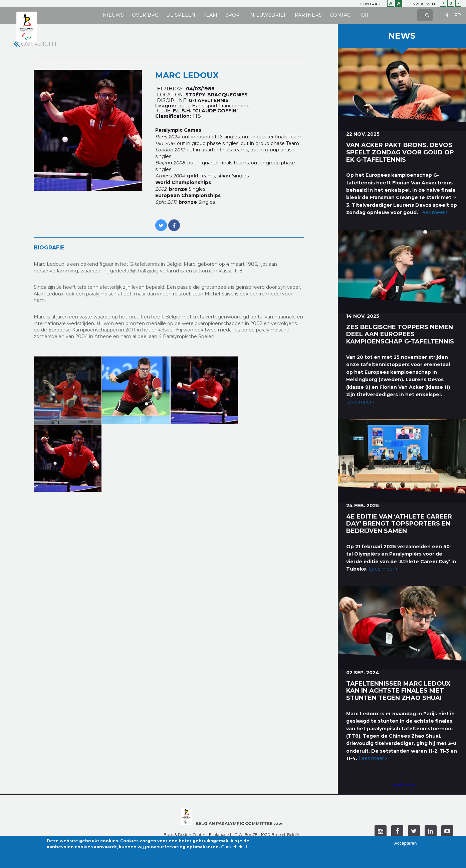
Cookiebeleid (234, 848)
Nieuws (113, 15)
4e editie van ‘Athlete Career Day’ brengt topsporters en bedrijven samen (399, 524)
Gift (367, 15)
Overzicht (39, 44)
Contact (341, 15)
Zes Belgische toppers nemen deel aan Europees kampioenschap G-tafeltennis (400, 334)
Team (210, 15)
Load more (402, 785)
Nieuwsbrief (269, 15)
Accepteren (405, 845)
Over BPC (145, 15)
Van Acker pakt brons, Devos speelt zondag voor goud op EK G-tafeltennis (400, 152)
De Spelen (181, 15)
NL (448, 16)
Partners (308, 15)
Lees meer (433, 212)
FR (458, 16)
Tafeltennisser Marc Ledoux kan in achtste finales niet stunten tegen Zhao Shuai (398, 691)
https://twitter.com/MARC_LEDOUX (161, 222)
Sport (234, 15)
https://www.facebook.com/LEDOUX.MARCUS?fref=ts (174, 222)
